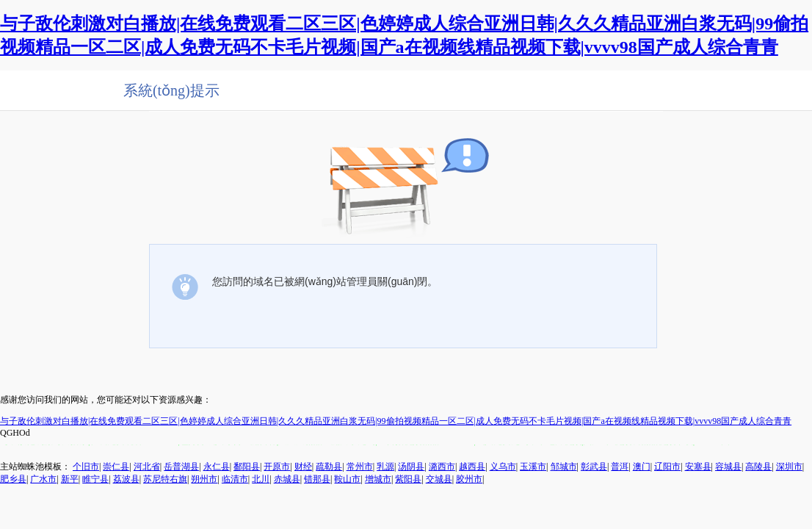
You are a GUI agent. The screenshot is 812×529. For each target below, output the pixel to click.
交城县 (439, 479)
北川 (261, 479)
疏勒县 (329, 467)
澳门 (642, 467)
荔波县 (126, 479)
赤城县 (287, 479)
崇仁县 (116, 467)
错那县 (317, 479)
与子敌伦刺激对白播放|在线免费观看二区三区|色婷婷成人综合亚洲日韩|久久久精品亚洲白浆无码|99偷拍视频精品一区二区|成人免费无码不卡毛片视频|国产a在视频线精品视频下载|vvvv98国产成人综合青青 (396, 421)
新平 (70, 479)
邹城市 (564, 467)
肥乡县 (13, 479)
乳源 (385, 467)
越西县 (472, 467)
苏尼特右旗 (165, 479)
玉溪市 (533, 467)
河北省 (147, 467)
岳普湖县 (181, 467)
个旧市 (86, 467)
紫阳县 (408, 479)
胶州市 (469, 479)
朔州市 (204, 479)
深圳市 (789, 467)
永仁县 (217, 467)
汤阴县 (411, 467)
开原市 (277, 467)
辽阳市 (667, 467)
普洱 (620, 467)
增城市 (378, 479)
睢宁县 (95, 479)
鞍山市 (347, 479)
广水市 (43, 479)
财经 (303, 467)
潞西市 (442, 467)
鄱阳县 (247, 467)
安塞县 (698, 467)
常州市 (360, 467)
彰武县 (594, 467)
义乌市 (503, 467)
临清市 (235, 479)
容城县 (728, 467)
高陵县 (758, 467)
